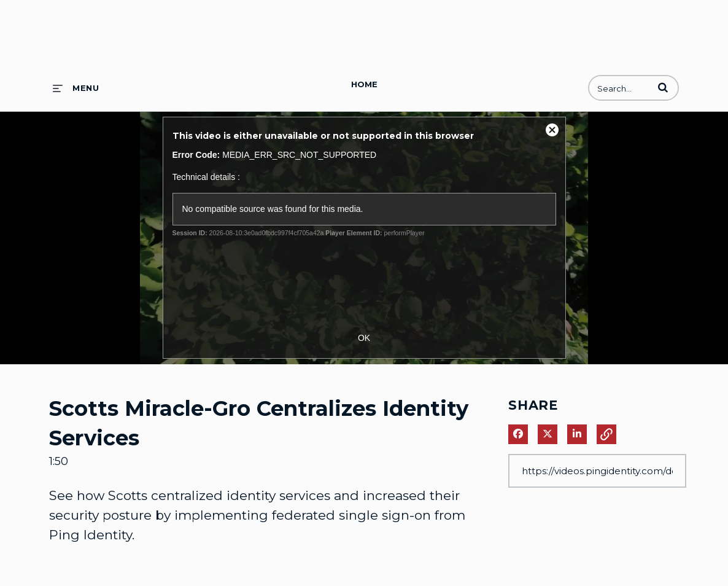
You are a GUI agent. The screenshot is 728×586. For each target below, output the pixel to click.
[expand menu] (76, 88)
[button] (663, 87)
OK (364, 338)
